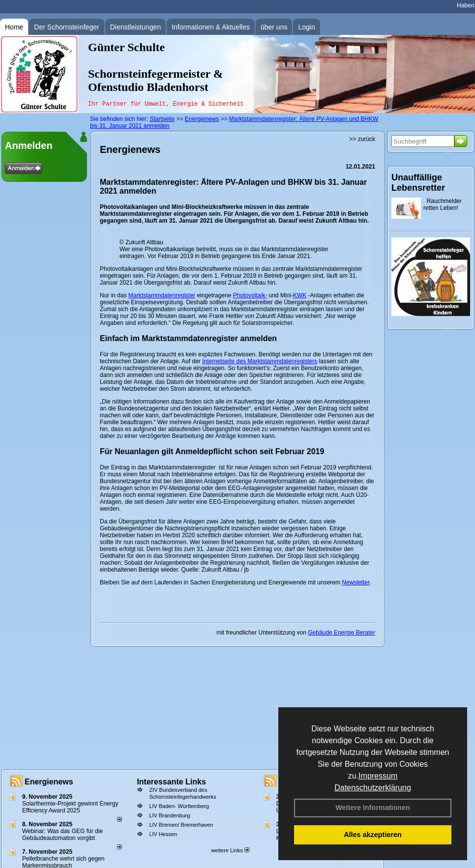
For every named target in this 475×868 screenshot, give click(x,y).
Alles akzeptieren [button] (373, 835)
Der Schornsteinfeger (66, 27)
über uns (274, 27)
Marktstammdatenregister (162, 295)
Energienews (49, 782)
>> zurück (362, 139)
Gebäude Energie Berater (341, 633)
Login (306, 27)
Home (14, 27)
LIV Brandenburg (169, 815)
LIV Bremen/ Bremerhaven (181, 825)
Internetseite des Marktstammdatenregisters (260, 361)
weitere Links (230, 850)
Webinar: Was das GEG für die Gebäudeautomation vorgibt (62, 835)
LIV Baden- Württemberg (179, 806)
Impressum (378, 776)
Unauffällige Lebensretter (418, 183)
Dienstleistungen (136, 27)
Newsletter (356, 582)
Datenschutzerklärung (373, 788)
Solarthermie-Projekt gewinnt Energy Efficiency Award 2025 (70, 807)
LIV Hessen (163, 834)
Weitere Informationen (373, 808)
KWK (300, 295)
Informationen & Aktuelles (211, 27)
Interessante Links (171, 782)
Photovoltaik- (250, 295)
